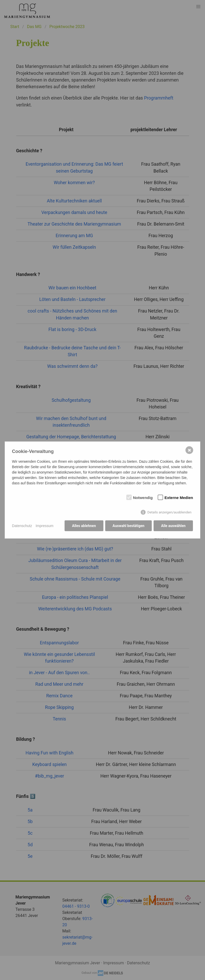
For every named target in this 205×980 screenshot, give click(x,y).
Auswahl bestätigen (128, 526)
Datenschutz (22, 526)
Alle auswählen (173, 526)
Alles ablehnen (84, 526)
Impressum (44, 526)
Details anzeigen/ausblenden (170, 512)
